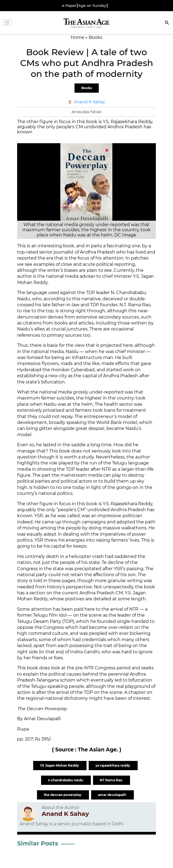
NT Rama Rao (112, 780)
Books (87, 88)
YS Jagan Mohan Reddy (60, 765)
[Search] (167, 23)
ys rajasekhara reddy (113, 765)
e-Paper (69, 6)
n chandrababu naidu (66, 780)
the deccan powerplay (63, 795)
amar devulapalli (112, 795)
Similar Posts (38, 843)
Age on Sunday (92, 6)
